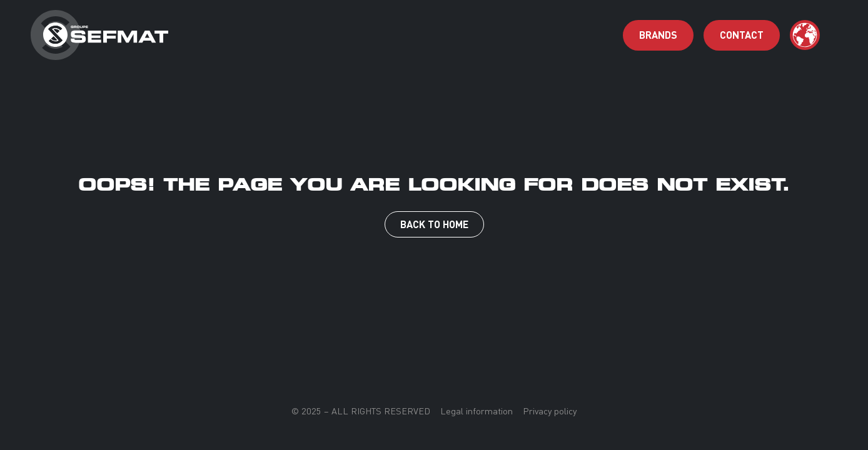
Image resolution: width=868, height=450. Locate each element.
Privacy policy (550, 411)
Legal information (477, 411)
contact (742, 35)
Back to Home (434, 224)
